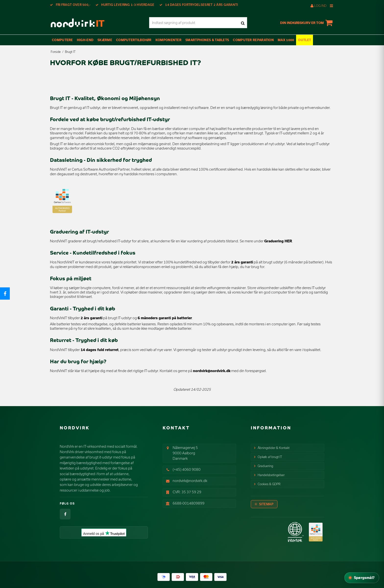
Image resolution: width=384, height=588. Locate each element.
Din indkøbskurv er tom (307, 23)
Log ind (318, 6)
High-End (85, 40)
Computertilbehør (134, 40)
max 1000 (286, 40)
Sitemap (266, 504)
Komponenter (168, 40)
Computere (62, 40)
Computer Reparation (253, 40)
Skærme (105, 40)
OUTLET (305, 40)
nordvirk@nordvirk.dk (212, 371)
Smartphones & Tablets (207, 40)
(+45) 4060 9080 (187, 469)
